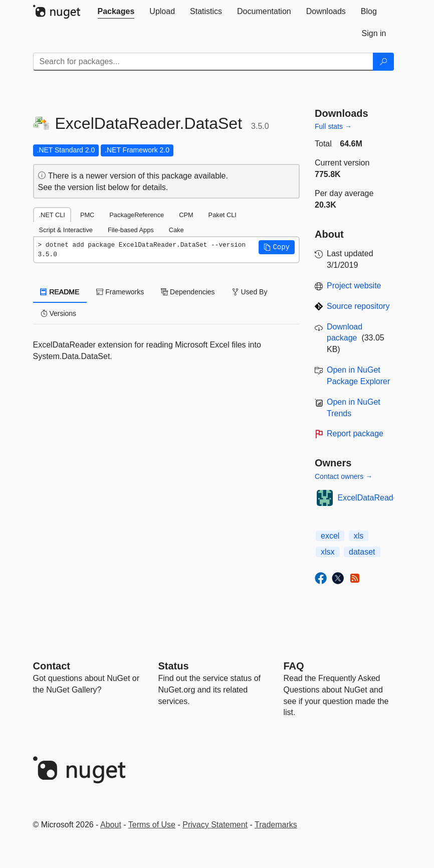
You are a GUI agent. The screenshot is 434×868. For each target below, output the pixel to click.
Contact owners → (344, 476)
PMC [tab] (87, 215)
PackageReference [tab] (137, 215)
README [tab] (60, 292)
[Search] (383, 62)
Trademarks (276, 825)
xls (359, 536)
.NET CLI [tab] (52, 215)
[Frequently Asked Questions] (294, 666)
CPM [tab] (186, 215)
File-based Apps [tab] (131, 230)
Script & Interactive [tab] (66, 230)
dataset (362, 552)
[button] (277, 247)
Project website (354, 286)
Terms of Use (152, 825)
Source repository (358, 306)
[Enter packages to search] (203, 62)
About (111, 825)
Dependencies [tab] (188, 292)
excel (330, 536)
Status (174, 666)
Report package (355, 433)
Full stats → (333, 126)
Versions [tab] (59, 313)
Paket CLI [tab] (223, 215)
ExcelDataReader (369, 498)
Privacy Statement (215, 825)
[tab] (116, 12)
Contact (52, 666)
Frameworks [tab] (120, 292)
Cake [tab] (176, 230)
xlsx (328, 552)
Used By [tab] (250, 292)
